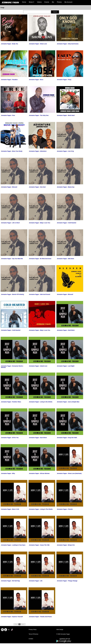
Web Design (60, 629)
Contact (31, 639)
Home (24, 2)
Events (47, 2)
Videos (39, 2)
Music (32, 2)
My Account (68, 2)
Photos (59, 2)
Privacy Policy (33, 629)
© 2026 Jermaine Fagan (63, 634)
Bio (53, 2)
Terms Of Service (33, 634)
